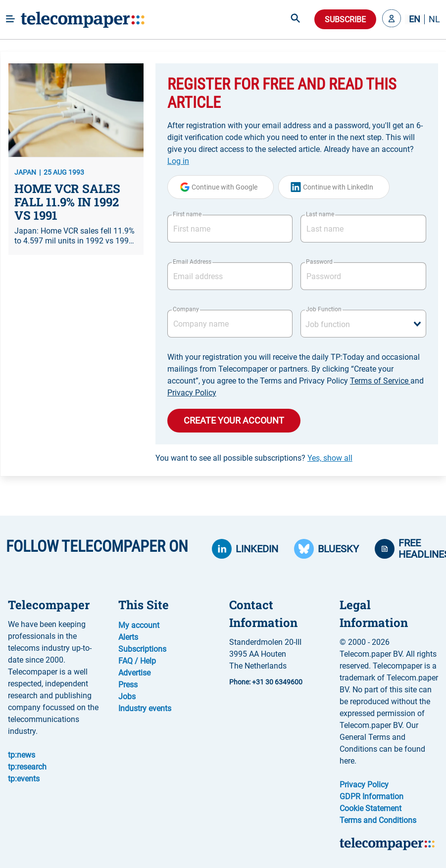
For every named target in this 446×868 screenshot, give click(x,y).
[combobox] (363, 324)
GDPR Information (372, 796)
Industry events (145, 708)
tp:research (27, 767)
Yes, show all (330, 458)
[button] (392, 19)
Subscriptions (142, 649)
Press (128, 685)
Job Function (324, 309)
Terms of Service (380, 381)
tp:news (22, 755)
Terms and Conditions (378, 820)
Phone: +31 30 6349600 (266, 682)
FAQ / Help (137, 661)
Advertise (134, 673)
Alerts (128, 637)
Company (186, 309)
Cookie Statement (371, 808)
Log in (178, 161)
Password (319, 262)
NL (434, 19)
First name (187, 214)
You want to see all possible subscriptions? (254, 458)
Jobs (127, 697)
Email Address (192, 262)
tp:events (24, 779)
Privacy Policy (192, 393)
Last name (320, 214)
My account (139, 625)
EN (415, 19)
